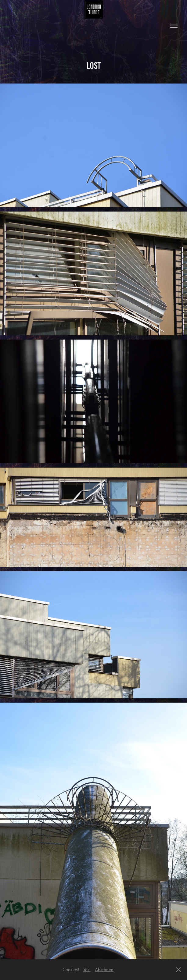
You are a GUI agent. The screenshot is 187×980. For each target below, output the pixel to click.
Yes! (87, 969)
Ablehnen (104, 969)
